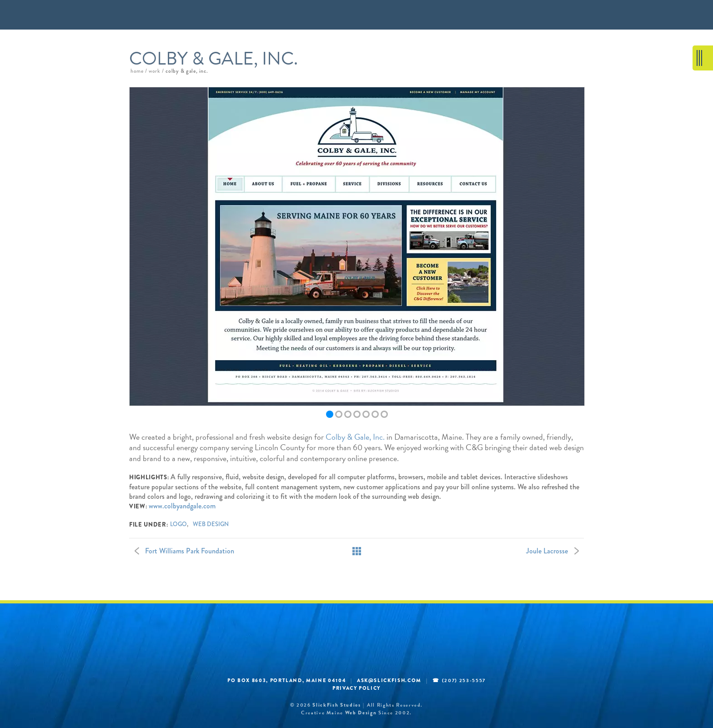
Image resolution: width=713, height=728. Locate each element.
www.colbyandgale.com (182, 506)
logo (178, 524)
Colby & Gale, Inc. (355, 437)
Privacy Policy (356, 688)
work (154, 71)
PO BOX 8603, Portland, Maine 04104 (287, 680)
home (137, 71)
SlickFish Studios (336, 705)
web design (211, 524)
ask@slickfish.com (389, 680)
